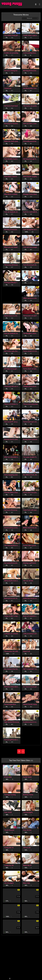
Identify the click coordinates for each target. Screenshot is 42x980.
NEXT (23, 751)
